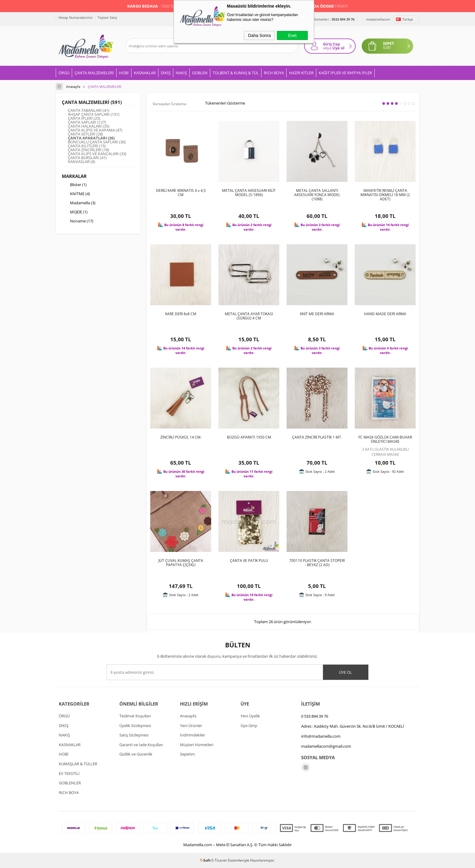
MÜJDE (75, 212)
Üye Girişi (249, 726)
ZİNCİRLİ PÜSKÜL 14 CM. (181, 437)
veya (327, 48)
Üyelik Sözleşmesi (135, 726)
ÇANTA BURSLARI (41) (87, 158)
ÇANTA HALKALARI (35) (89, 126)
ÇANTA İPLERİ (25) (84, 118)
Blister (74, 185)
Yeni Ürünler (191, 726)
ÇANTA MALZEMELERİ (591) (92, 102)
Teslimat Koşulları (135, 716)
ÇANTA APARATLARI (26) (91, 138)
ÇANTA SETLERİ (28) (85, 134)
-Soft (206, 860)
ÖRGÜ (64, 73)
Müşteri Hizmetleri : (327, 19)
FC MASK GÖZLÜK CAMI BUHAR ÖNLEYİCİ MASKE (385, 439)
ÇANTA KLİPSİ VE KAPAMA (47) (95, 130)
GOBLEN (200, 73)
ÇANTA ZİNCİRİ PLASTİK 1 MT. (317, 437)
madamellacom (378, 19)
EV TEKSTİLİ (69, 773)
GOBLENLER (70, 783)
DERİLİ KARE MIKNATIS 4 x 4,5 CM (181, 193)
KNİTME (76, 194)
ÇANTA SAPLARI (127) (87, 122)
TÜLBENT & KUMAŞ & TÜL (236, 73)
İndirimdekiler (193, 735)
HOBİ (124, 73)
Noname (78, 222)
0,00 (387, 47)
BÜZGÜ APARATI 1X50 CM (249, 437)
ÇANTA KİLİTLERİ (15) (87, 146)
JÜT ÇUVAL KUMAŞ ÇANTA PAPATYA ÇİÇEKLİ (181, 563)
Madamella (79, 203)
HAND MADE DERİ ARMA (385, 314)
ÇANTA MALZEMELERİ (94, 73)
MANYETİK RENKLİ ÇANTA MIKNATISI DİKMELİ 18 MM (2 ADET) (385, 195)
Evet (292, 35)
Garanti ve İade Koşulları (141, 745)
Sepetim (187, 754)
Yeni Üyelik (250, 716)
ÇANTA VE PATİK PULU (249, 561)
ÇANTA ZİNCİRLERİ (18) (88, 150)
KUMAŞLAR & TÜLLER (78, 764)
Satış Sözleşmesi (134, 735)
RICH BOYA (274, 73)
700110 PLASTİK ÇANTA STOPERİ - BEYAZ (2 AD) (317, 563)
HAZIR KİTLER (301, 73)
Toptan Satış (107, 17)
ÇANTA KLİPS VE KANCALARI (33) (97, 154)
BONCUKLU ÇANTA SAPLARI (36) (97, 142)
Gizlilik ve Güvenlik (136, 754)
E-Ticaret (219, 860)
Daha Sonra (259, 35)
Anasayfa (188, 716)
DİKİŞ (166, 73)
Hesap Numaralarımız (75, 17)
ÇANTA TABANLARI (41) (89, 110)
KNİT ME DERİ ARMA (317, 314)
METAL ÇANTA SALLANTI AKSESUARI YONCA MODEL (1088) (317, 195)
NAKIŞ (181, 73)
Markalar (74, 176)
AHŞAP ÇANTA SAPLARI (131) (94, 114)
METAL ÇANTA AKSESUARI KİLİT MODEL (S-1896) (249, 193)
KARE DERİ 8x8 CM (181, 314)
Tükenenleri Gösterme (221, 103)
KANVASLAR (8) (81, 162)
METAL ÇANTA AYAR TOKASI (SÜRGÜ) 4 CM (249, 316)
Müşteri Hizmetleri (197, 745)
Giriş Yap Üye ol (334, 46)
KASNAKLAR (145, 73)
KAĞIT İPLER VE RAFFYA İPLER (345, 73)
